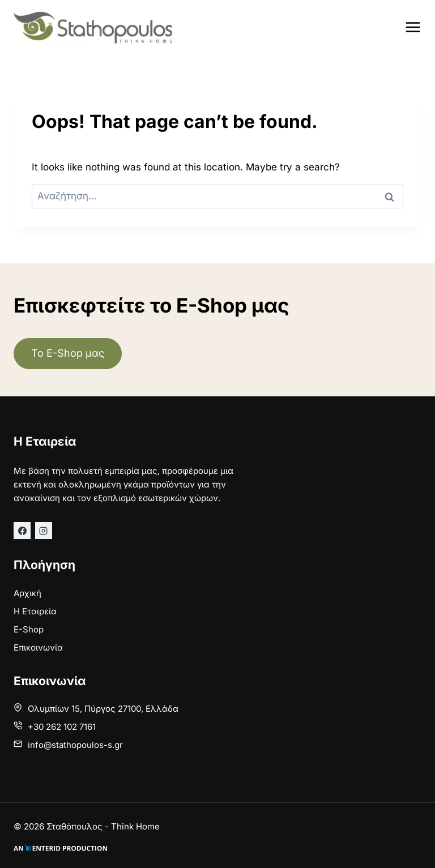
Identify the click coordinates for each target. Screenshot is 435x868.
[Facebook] (22, 531)
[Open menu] (413, 27)
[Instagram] (44, 531)
